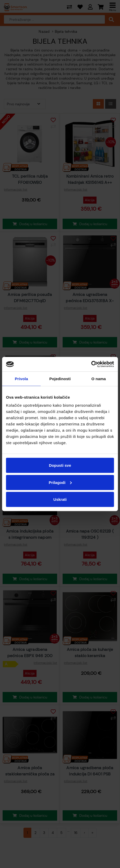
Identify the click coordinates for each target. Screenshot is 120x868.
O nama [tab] (99, 378)
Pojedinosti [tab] (60, 378)
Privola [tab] (22, 378)
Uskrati (60, 499)
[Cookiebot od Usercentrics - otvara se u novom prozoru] (91, 364)
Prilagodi (60, 482)
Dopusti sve (60, 465)
